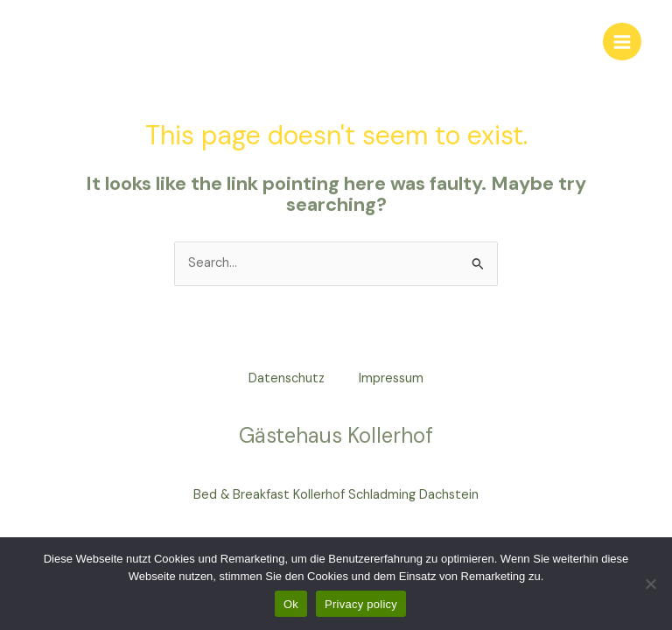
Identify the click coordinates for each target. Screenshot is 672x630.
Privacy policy (361, 604)
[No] (650, 584)
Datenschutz (287, 378)
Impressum (392, 378)
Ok (291, 604)
